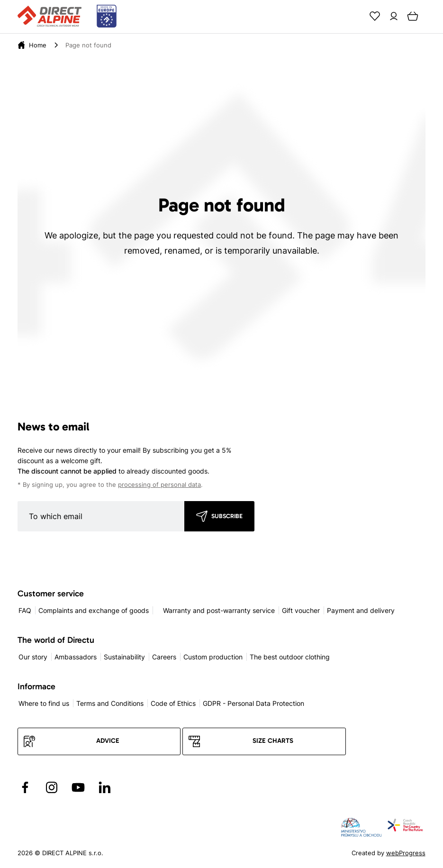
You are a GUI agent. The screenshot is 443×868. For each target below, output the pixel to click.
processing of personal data (159, 485)
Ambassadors (76, 657)
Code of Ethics (173, 703)
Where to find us (44, 703)
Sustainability (124, 657)
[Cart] (413, 16)
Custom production (213, 657)
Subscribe (227, 516)
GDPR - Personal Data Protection (253, 703)
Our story (33, 657)
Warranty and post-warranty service (219, 610)
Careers (164, 657)
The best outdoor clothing (290, 657)
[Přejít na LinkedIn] (105, 787)
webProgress (406, 853)
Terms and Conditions (110, 703)
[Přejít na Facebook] (25, 787)
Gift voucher (301, 610)
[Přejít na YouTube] (78, 787)
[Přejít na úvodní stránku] (67, 17)
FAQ (25, 610)
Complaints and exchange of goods (94, 610)
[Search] (356, 16)
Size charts (273, 741)
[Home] (38, 45)
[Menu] (432, 16)
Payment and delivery (361, 610)
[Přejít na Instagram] (52, 787)
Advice (108, 741)
